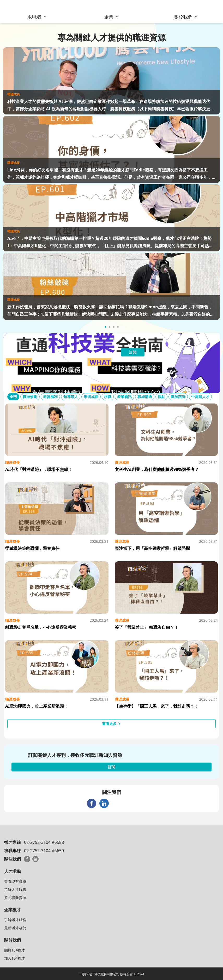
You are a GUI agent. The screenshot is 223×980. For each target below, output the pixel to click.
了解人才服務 (15, 889)
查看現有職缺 (15, 881)
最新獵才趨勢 (15, 928)
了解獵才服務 (15, 920)
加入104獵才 (15, 958)
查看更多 (112, 724)
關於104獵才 (15, 950)
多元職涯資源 (15, 898)
